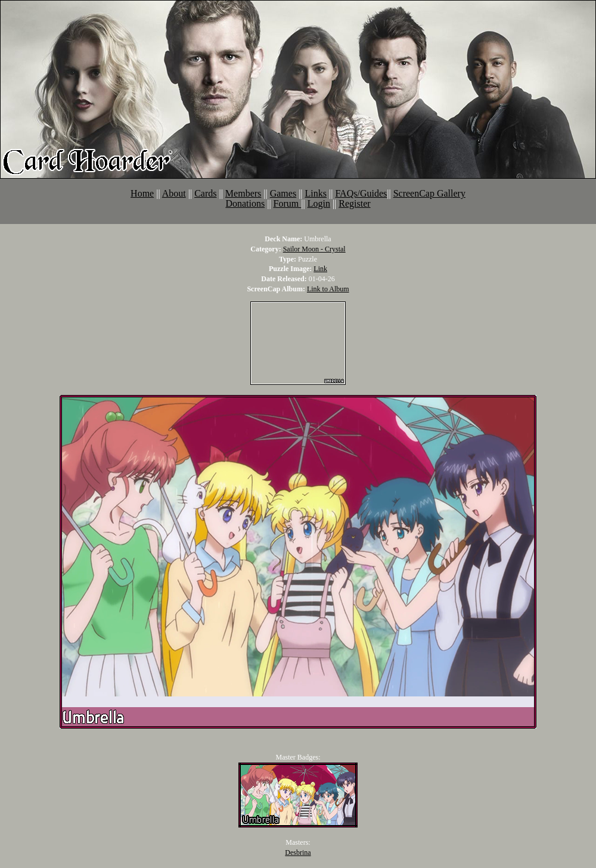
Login (319, 203)
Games (283, 193)
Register (354, 203)
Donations (245, 203)
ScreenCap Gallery (429, 193)
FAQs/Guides (361, 193)
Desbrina (298, 853)
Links (316, 193)
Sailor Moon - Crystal (314, 249)
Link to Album (328, 289)
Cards (205, 193)
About (174, 193)
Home (142, 193)
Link (320, 269)
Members (243, 193)
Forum (288, 203)
